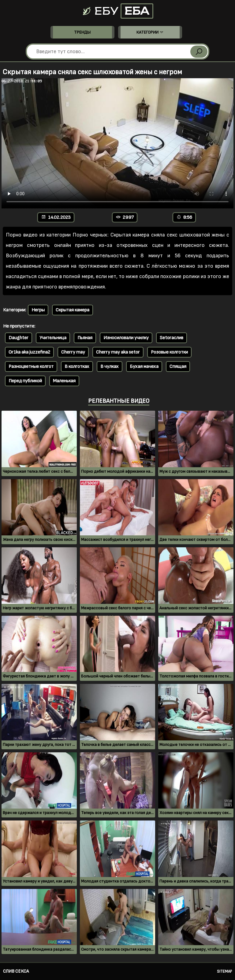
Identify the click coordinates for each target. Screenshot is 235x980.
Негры (38, 310)
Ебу (117, 11)
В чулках (110, 367)
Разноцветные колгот (31, 367)
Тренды (82, 32)
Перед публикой (25, 381)
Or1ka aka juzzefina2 (29, 352)
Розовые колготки (169, 352)
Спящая (178, 367)
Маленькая (64, 381)
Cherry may (73, 352)
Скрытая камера (73, 310)
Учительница (53, 338)
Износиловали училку (126, 338)
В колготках (77, 367)
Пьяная (85, 338)
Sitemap (224, 971)
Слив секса (16, 971)
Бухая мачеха (144, 367)
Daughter (19, 338)
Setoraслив (172, 338)
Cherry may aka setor (118, 352)
